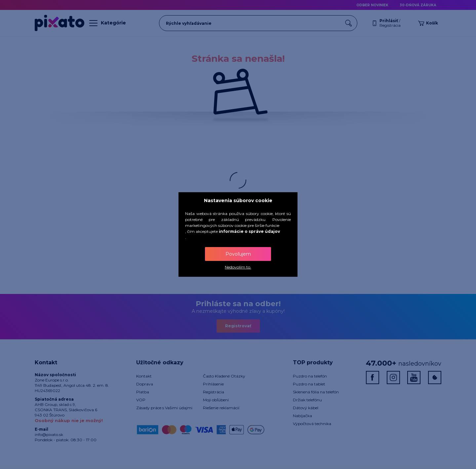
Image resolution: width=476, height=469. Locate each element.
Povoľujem (238, 254)
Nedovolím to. (238, 267)
